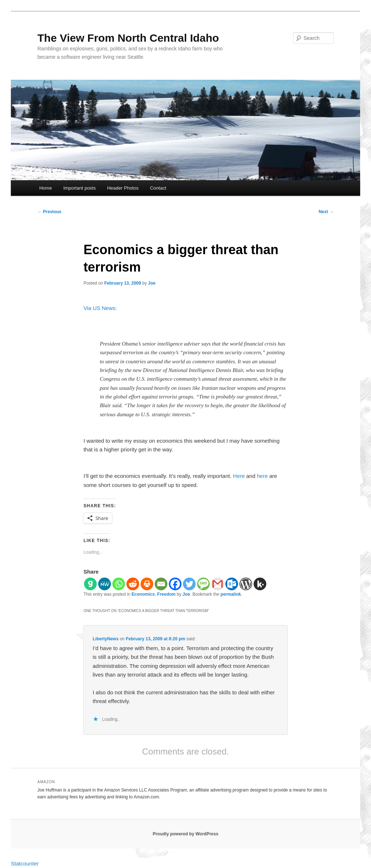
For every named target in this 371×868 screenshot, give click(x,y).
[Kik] (260, 584)
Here (239, 476)
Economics (143, 594)
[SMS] (203, 584)
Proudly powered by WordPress (185, 834)
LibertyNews (106, 639)
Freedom (166, 594)
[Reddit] (133, 584)
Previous (49, 212)
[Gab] (90, 584)
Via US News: (100, 308)
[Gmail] (218, 584)
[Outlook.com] (232, 584)
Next (326, 212)
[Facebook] (175, 584)
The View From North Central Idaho (128, 38)
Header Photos (123, 188)
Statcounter (25, 863)
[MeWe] (105, 584)
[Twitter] (189, 584)
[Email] (161, 584)
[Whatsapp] (119, 584)
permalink (231, 594)
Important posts (80, 188)
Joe (152, 283)
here (262, 476)
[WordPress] (246, 584)
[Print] (147, 584)
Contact (158, 188)
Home (45, 188)
